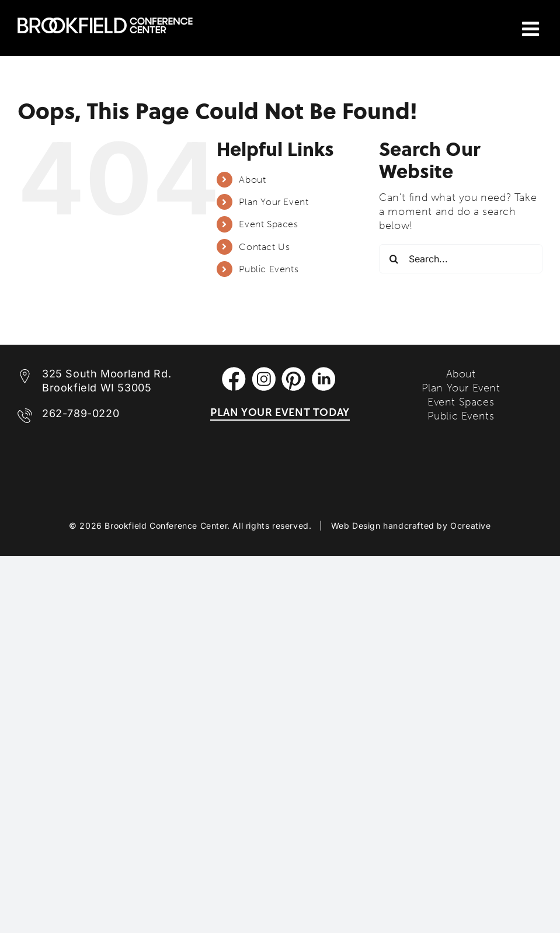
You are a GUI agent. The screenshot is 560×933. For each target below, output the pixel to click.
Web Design (356, 526)
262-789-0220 (81, 413)
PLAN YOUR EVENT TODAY (280, 412)
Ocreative (470, 526)
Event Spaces (268, 224)
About (252, 180)
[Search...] (461, 259)
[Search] (394, 259)
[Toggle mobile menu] (532, 29)
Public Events (269, 269)
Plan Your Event (274, 202)
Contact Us (264, 247)
